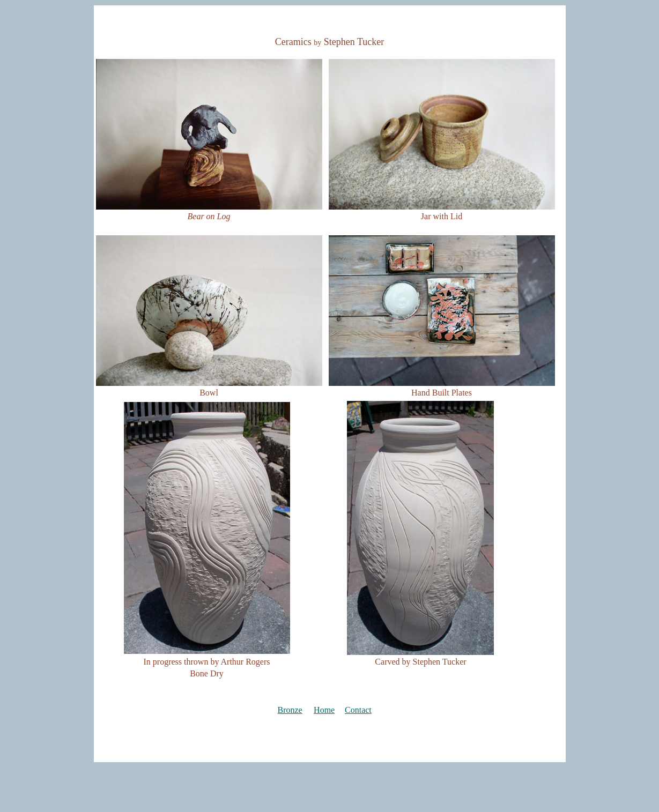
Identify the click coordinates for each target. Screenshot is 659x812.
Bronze (290, 710)
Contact (358, 710)
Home (324, 710)
